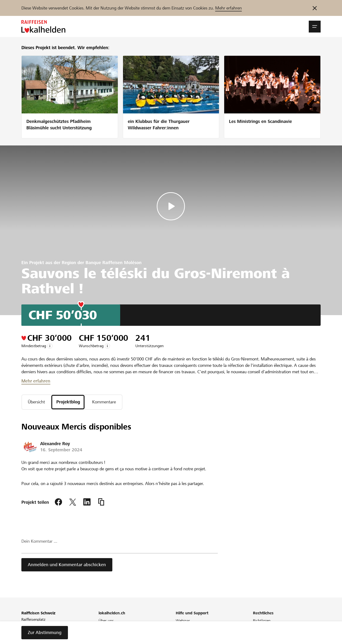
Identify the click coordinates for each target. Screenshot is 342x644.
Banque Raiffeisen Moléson (114, 263)
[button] (315, 27)
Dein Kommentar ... (39, 542)
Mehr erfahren (228, 8)
